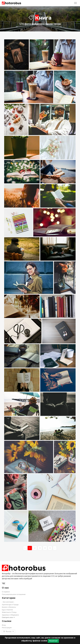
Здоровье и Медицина (10, 615)
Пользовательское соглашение (14, 594)
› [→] (55, 548)
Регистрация (7, 628)
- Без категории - (8, 602)
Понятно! (53, 641)
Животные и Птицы (9, 612)
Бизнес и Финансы (9, 607)
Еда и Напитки (7, 610)
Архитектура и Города (10, 605)
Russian (9, 632)
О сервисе (6, 592)
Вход (4, 625)
